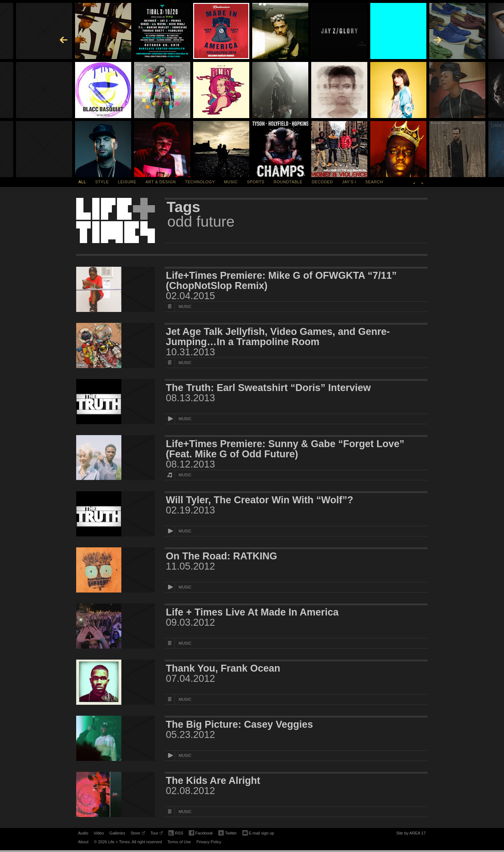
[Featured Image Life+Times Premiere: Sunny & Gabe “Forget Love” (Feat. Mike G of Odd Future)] (116, 458)
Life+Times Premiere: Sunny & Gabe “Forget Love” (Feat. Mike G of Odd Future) (285, 449)
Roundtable (288, 182)
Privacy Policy (209, 842)
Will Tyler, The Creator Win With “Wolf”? (259, 500)
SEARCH (374, 182)
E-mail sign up (258, 832)
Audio (83, 833)
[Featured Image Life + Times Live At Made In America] (116, 626)
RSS (176, 832)
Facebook (201, 833)
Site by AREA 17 (411, 834)
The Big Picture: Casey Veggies (239, 724)
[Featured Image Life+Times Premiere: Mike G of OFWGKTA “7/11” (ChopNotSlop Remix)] (116, 289)
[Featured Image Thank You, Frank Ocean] (116, 682)
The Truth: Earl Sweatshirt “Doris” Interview (268, 388)
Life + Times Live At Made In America (252, 612)
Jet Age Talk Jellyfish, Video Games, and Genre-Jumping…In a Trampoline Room (278, 337)
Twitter (227, 833)
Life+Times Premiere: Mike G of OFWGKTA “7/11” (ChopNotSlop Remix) (281, 281)
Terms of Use (179, 842)
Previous (414, 182)
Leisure (127, 182)
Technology (200, 182)
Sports (256, 182)
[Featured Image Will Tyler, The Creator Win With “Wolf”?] (116, 514)
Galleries (117, 833)
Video (99, 833)
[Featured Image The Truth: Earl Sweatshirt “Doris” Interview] (116, 402)
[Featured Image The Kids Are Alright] (116, 794)
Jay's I (349, 182)
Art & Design (161, 182)
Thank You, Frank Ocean (223, 668)
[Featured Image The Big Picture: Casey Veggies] (116, 738)
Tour (157, 834)
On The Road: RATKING (221, 556)
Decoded (322, 182)
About (83, 842)
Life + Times (116, 220)
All (82, 182)
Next (422, 182)
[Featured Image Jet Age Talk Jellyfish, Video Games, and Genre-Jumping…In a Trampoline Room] (116, 345)
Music (231, 182)
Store (138, 834)
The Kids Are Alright (213, 781)
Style (102, 182)
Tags (183, 207)
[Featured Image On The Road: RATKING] (116, 570)
